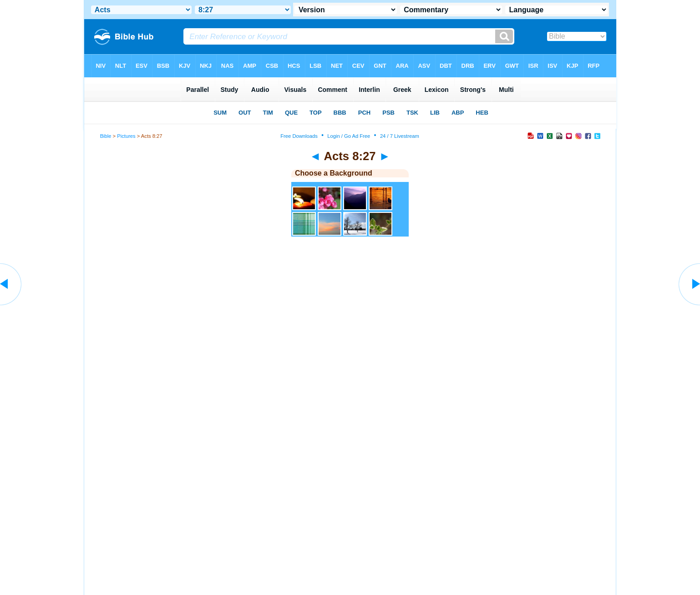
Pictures (126, 136)
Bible (106, 136)
